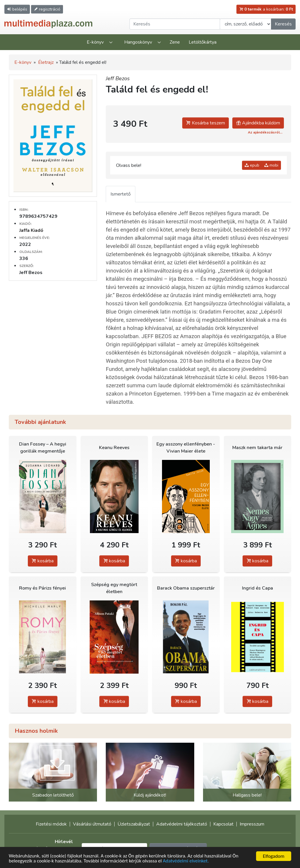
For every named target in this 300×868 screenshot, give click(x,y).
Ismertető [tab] (121, 194)
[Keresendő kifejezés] (175, 24)
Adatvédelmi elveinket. (186, 861)
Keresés (283, 24)
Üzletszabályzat (134, 824)
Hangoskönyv (138, 42)
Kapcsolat (223, 824)
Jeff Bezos (118, 78)
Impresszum (252, 824)
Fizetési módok (51, 824)
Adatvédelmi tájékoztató (182, 824)
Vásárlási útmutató (92, 824)
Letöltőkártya (203, 42)
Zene (175, 42)
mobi (271, 165)
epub (252, 165)
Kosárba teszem (206, 123)
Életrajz (46, 62)
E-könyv (95, 42)
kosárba (43, 561)
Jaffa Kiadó (31, 230)
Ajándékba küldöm (258, 123)
